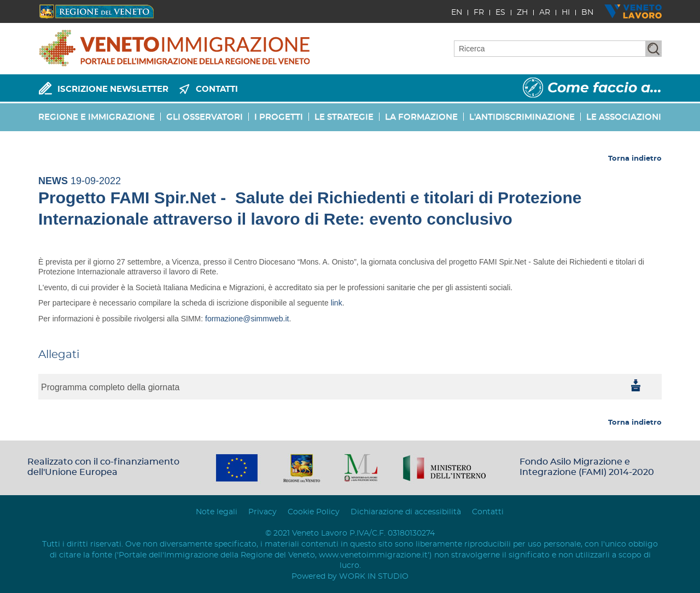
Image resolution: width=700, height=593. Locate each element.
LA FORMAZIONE (421, 117)
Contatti (488, 512)
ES (500, 13)
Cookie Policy (314, 512)
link (337, 303)
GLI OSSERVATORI (205, 117)
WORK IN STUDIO (374, 577)
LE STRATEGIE (344, 117)
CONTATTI (217, 89)
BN (587, 13)
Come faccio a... (605, 88)
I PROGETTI (279, 117)
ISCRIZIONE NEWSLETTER (113, 89)
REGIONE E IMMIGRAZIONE (97, 117)
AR (545, 13)
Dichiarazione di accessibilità (406, 512)
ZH (522, 13)
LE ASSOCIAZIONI (624, 117)
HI (566, 13)
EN (457, 13)
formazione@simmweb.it (247, 319)
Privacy (262, 512)
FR (479, 13)
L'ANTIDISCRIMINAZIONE (522, 117)
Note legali (217, 512)
